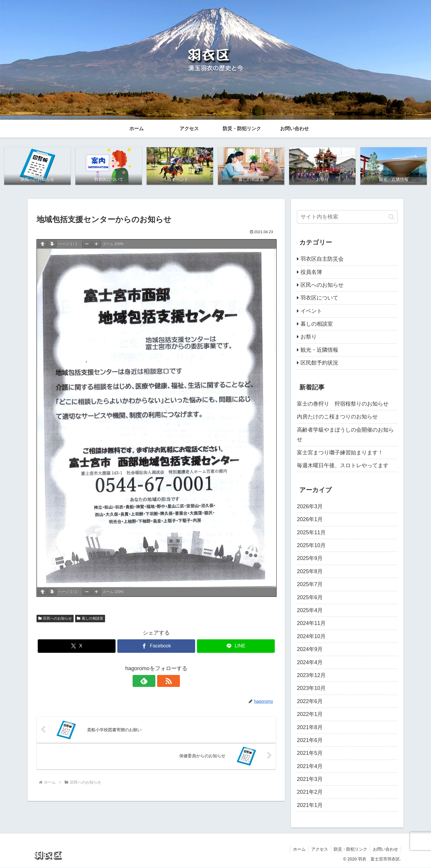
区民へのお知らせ (55, 619)
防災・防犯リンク (350, 849)
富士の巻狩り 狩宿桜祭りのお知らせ (343, 404)
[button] (391, 217)
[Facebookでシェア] (156, 646)
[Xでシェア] (77, 646)
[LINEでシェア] (236, 646)
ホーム (297, 849)
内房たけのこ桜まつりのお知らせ (337, 417)
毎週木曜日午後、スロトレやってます (343, 466)
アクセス (318, 849)
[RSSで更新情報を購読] (163, 681)
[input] (347, 217)
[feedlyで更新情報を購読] (149, 681)
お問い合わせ (385, 849)
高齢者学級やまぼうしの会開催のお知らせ (345, 435)
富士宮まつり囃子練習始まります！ (340, 453)
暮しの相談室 (90, 619)
